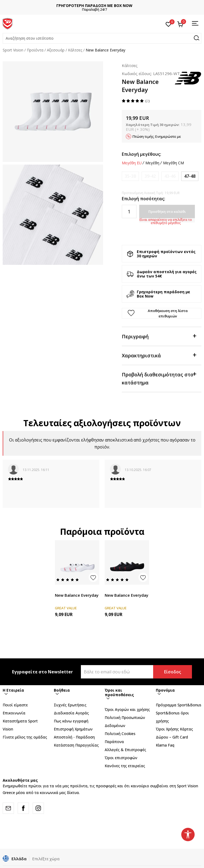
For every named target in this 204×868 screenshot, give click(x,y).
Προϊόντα (35, 50)
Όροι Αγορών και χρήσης (127, 709)
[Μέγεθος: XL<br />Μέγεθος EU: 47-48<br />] (190, 176)
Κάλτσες (75, 50)
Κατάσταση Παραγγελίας (76, 745)
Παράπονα (114, 742)
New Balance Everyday (77, 595)
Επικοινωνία (14, 713)
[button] (102, 38)
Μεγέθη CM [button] (173, 163)
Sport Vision (13, 50)
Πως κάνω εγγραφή (71, 721)
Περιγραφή (159, 336)
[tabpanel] (53, 112)
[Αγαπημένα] (169, 24)
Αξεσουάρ (56, 50)
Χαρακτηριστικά (159, 355)
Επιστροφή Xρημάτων (73, 729)
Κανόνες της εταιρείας (125, 766)
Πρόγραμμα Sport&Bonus (179, 705)
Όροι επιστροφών (121, 758)
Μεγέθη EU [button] (132, 163)
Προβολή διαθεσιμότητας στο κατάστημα (159, 378)
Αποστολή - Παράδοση (74, 737)
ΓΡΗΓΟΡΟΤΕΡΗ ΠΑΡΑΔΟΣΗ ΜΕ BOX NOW (102, 5)
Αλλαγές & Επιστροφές (125, 750)
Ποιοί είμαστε (15, 705)
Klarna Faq (165, 745)
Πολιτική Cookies (120, 734)
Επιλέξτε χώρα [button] (46, 859)
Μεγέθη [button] (152, 163)
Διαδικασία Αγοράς (71, 713)
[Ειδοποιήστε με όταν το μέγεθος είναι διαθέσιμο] (130, 176)
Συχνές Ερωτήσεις (70, 705)
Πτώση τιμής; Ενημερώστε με (157, 136)
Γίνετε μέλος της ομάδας (25, 737)
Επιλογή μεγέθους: (141, 154)
